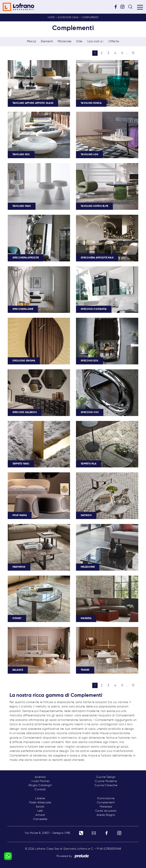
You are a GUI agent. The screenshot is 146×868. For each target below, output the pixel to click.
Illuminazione (106, 798)
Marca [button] (32, 41)
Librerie (40, 798)
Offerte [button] (114, 41)
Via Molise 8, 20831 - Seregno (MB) (48, 833)
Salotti (40, 807)
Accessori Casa (68, 18)
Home (51, 18)
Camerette (40, 819)
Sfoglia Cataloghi (40, 785)
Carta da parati (106, 811)
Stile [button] (79, 41)
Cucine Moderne (106, 781)
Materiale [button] (65, 41)
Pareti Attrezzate (40, 803)
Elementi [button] (47, 41)
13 (133, 53)
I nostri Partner (40, 781)
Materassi (106, 807)
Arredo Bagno (106, 815)
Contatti (40, 790)
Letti (40, 811)
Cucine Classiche (106, 785)
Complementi (90, 18)
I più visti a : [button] (96, 41)
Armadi (40, 815)
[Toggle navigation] (140, 7)
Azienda (40, 777)
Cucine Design (106, 777)
